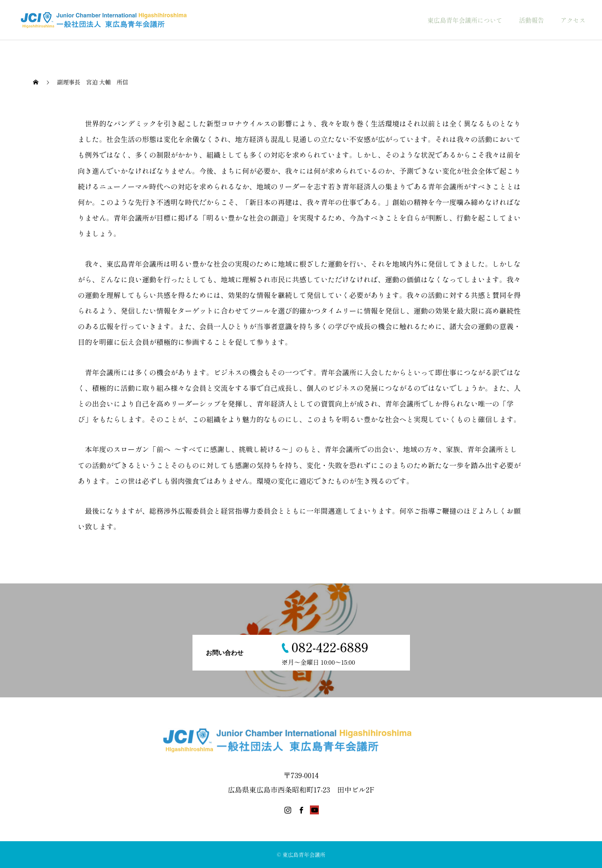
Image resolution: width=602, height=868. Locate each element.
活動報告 (531, 20)
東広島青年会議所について (465, 20)
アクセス (573, 20)
